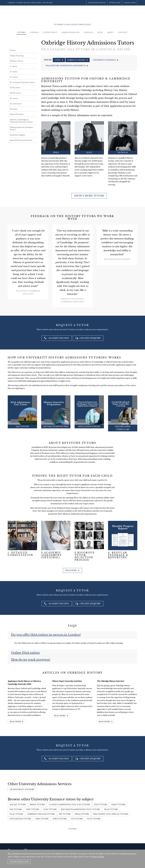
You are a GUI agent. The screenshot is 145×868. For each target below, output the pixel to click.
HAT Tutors (16, 809)
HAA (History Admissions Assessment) (67, 66)
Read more (72, 570)
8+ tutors (14, 72)
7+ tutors (13, 66)
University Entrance (106, 60)
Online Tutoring (17, 56)
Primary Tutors (16, 61)
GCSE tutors (15, 88)
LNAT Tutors (50, 809)
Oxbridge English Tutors (41, 814)
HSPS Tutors (33, 809)
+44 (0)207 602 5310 (23, 3)
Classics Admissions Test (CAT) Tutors (69, 805)
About (110, 32)
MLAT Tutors (111, 809)
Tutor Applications (97, 3)
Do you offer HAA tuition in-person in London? (46, 635)
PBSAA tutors (82, 814)
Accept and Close (19, 862)
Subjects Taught (78, 60)
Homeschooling (71, 32)
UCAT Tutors (94, 819)
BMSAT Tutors (37, 805)
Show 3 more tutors (89, 196)
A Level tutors (16, 104)
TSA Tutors (77, 819)
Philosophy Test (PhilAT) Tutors (111, 814)
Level (59, 60)
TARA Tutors (42, 819)
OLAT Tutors (16, 814)
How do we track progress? (31, 660)
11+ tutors (14, 77)
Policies (121, 847)
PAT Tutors (65, 814)
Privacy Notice (98, 857)
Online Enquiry (88, 338)
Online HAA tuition (25, 653)
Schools (89, 32)
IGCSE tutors (15, 93)
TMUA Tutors (60, 819)
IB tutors (14, 109)
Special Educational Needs (21, 140)
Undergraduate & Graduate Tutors (21, 128)
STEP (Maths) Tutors (20, 819)
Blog (100, 32)
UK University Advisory (22, 789)
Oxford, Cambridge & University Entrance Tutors (21, 121)
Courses (34, 32)
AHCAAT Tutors (18, 805)
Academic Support (18, 135)
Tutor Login (115, 3)
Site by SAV (129, 847)
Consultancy (50, 32)
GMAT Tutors (118, 805)
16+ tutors (14, 98)
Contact (123, 32)
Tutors (21, 32)
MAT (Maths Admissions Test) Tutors (80, 809)
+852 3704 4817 (47, 3)
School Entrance (17, 114)
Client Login (130, 3)
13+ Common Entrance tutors (22, 82)
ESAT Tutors (101, 805)
